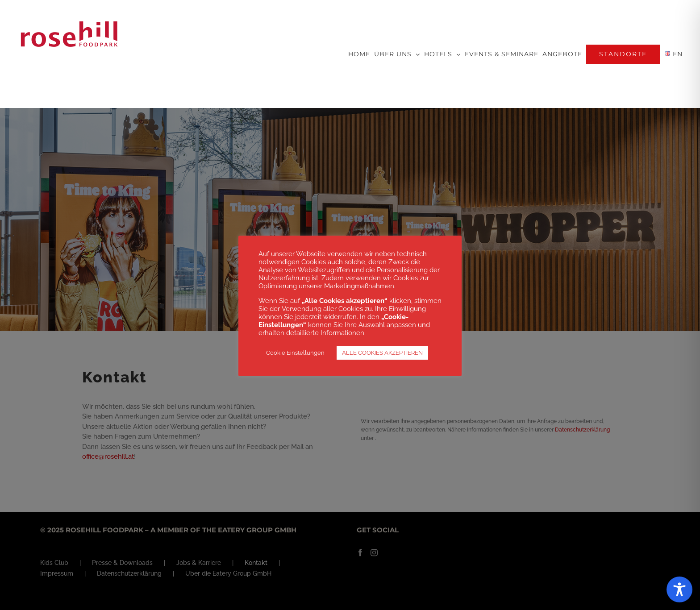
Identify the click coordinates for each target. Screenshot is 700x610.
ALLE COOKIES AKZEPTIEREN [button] (382, 353)
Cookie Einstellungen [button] (295, 353)
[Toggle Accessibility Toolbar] (679, 589)
